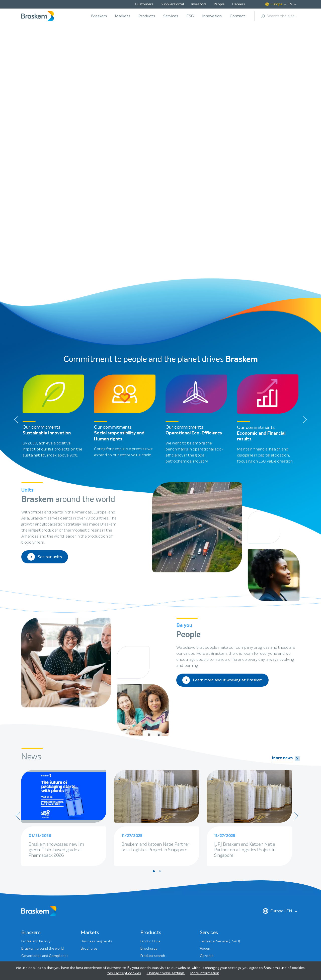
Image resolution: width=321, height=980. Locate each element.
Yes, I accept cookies (124, 973)
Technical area (152, 845)
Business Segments (96, 823)
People (219, 4)
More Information (205, 973)
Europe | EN (277, 793)
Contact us (150, 898)
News (26, 865)
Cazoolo (207, 837)
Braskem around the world (43, 830)
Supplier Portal (172, 4)
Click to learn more (47, 114)
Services (171, 16)
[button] (145, 157)
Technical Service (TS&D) (220, 823)
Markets (123, 16)
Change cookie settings (166, 973)
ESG (190, 16)
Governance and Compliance (45, 837)
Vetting (206, 845)
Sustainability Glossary (40, 942)
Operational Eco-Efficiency (194, 315)
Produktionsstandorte (158, 859)
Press (145, 906)
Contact (237, 16)
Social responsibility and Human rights (119, 318)
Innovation (212, 16)
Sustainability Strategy (39, 898)
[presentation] (16, 301)
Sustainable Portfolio (157, 867)
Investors (199, 4)
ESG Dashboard (34, 935)
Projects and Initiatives (39, 920)
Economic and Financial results (261, 318)
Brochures (89, 830)
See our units (45, 438)
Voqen (205, 830)
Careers (239, 4)
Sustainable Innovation (47, 315)
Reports (28, 928)
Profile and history (36, 823)
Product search (153, 837)
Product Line (150, 823)
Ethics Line (149, 928)
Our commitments (36, 906)
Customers (144, 4)
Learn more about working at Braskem (222, 561)
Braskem (99, 16)
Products (147, 16)
